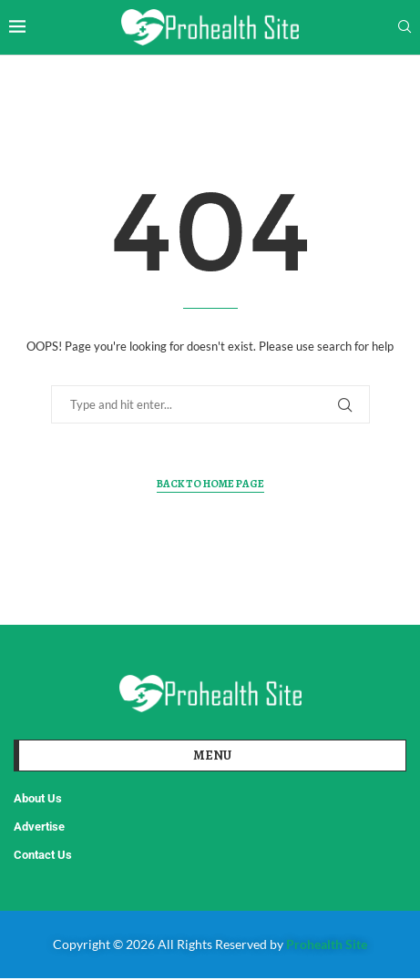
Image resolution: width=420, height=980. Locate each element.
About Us (38, 798)
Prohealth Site (327, 944)
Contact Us (43, 855)
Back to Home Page (210, 484)
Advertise (39, 827)
